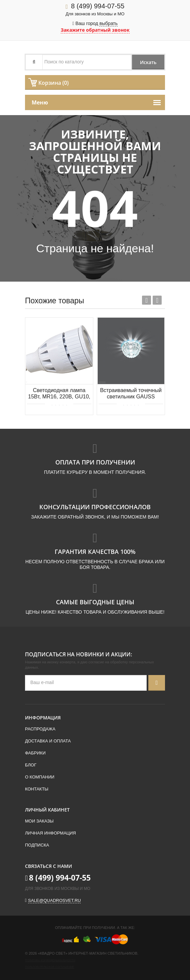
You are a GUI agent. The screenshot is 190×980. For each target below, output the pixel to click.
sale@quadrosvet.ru (54, 900)
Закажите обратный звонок (95, 30)
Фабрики (35, 753)
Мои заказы (39, 821)
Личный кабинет (47, 810)
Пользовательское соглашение (50, 967)
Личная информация (50, 833)
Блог (31, 765)
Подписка (37, 845)
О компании (40, 777)
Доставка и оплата (48, 741)
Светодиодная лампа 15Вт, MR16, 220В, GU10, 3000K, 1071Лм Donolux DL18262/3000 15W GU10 (59, 394)
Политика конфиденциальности (50, 960)
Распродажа (40, 729)
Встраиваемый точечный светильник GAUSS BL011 (131, 394)
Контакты (37, 789)
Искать (147, 62)
